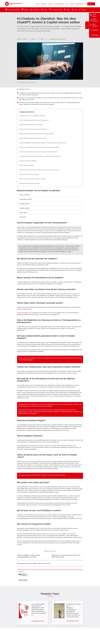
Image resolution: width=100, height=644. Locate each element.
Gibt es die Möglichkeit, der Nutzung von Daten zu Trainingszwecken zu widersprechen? (43, 143)
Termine (50, 4)
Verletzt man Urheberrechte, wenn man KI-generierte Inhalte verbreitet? (38, 152)
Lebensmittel (36, 10)
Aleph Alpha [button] (22, 217)
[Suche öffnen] (85, 4)
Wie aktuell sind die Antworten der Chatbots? (31, 125)
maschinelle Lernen (27, 313)
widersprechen (31, 329)
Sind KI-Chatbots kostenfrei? (27, 165)
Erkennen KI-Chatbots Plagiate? (28, 161)
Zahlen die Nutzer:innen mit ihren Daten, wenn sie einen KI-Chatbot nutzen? (40, 170)
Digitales (26, 10)
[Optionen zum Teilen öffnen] (41, 39)
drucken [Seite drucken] (34, 39)
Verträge (84, 10)
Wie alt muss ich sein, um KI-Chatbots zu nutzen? (33, 179)
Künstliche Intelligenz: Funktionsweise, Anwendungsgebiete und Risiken (29, 556)
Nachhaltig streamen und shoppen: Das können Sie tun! (34, 563)
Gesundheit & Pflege (57, 10)
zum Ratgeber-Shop (38, 621)
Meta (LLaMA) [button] (22, 213)
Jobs (67, 4)
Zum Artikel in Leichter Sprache (57, 39)
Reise (76, 10)
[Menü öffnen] (91, 4)
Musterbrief (20, 499)
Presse (72, 4)
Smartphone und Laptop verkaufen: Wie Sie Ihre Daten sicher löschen (66, 556)
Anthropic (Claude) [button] (23, 208)
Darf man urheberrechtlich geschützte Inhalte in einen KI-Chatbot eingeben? (40, 147)
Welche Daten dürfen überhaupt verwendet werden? (33, 138)
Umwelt (45, 10)
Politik (37, 4)
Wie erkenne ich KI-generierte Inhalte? (30, 183)
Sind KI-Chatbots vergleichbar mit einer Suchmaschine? (34, 120)
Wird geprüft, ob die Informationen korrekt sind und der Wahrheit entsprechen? (40, 156)
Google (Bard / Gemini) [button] (25, 199)
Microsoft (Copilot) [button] (23, 204)
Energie (68, 10)
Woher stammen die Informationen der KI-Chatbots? (33, 129)
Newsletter (95, 30)
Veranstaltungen (59, 4)
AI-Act (56, 534)
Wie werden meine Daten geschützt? (29, 174)
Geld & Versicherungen (14, 10)
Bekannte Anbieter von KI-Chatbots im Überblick (32, 116)
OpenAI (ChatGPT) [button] (23, 195)
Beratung (44, 4)
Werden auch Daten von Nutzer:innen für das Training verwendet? (37, 134)
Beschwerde (80, 4)
